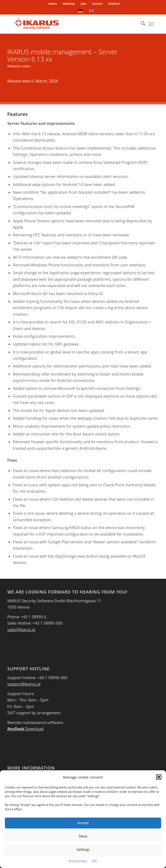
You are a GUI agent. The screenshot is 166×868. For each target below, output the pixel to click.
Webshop (69, 4)
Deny (83, 836)
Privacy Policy (78, 861)
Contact (97, 4)
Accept (83, 823)
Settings (83, 849)
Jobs (83, 4)
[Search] (140, 24)
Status (53, 4)
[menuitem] (53, 4)
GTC (95, 861)
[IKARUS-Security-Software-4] (69, 24)
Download (25, 729)
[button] (159, 777)
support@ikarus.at (24, 684)
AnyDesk (114, 4)
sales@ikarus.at (21, 630)
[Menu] (151, 24)
